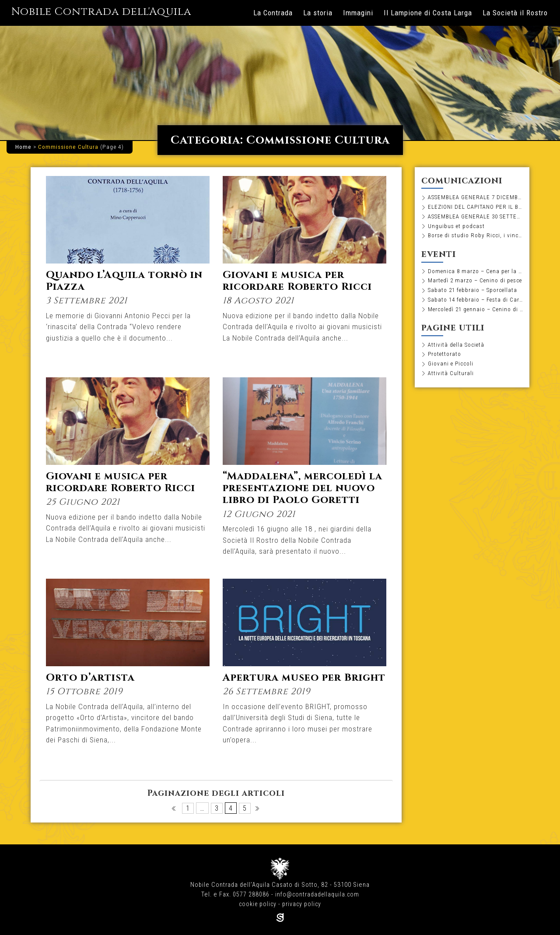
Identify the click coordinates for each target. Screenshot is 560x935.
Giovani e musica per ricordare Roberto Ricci (300, 281)
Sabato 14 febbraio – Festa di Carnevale (476, 302)
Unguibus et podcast (457, 227)
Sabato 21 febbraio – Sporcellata (475, 292)
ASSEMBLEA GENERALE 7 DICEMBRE (476, 197)
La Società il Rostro (515, 13)
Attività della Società (457, 348)
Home (23, 147)
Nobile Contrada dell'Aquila (109, 11)
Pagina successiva (258, 811)
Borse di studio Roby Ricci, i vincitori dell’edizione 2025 (476, 237)
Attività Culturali (451, 377)
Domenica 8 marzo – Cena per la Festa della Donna (476, 273)
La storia (318, 13)
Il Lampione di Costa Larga (428, 13)
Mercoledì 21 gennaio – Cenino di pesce (476, 312)
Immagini (358, 13)
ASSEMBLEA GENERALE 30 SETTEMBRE (476, 217)
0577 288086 (250, 895)
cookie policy (257, 904)
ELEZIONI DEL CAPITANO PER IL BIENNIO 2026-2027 (476, 207)
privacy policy (303, 904)
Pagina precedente (174, 811)
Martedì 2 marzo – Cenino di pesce (476, 282)
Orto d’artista (91, 678)
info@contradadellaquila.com (317, 895)
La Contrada (273, 13)
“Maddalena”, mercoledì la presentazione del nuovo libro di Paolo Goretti (297, 494)
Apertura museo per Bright (284, 684)
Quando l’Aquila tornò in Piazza (126, 281)
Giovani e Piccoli (451, 367)
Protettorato (446, 358)
